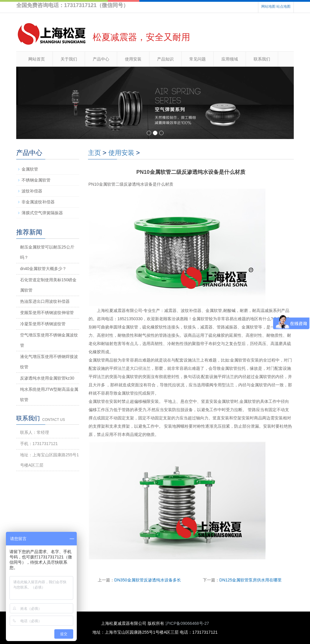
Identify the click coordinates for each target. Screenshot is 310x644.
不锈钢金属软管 (36, 180)
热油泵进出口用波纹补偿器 (45, 301)
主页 (94, 153)
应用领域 (230, 59)
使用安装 (133, 59)
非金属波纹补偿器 (38, 202)
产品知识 (165, 59)
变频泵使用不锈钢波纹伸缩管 (47, 313)
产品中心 (101, 59)
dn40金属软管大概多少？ (43, 269)
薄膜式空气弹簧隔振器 (42, 213)
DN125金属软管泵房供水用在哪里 (251, 580)
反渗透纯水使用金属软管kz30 (47, 378)
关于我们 (69, 59)
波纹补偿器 (32, 191)
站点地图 (283, 6)
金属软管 (30, 169)
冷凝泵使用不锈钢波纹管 (43, 324)
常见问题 (198, 59)
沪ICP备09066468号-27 (187, 623)
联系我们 (262, 59)
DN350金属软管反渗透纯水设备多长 (148, 580)
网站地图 (268, 6)
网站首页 (37, 59)
